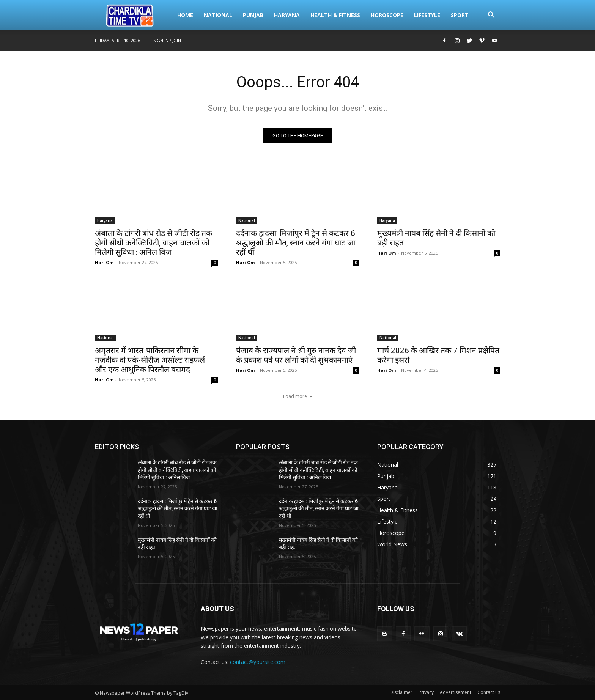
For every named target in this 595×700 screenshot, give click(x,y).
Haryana (287, 15)
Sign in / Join (167, 40)
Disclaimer (401, 692)
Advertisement (456, 692)
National (218, 15)
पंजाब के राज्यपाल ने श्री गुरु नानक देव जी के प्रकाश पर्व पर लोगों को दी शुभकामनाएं (296, 355)
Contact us (489, 692)
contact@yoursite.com (258, 662)
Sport (460, 15)
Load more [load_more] (298, 396)
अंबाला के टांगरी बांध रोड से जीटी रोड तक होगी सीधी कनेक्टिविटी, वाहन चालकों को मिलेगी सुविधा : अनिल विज (153, 243)
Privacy (426, 692)
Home (185, 15)
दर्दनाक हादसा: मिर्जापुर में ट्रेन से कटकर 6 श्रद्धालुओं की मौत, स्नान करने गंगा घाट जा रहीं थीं (296, 243)
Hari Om (104, 262)
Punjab (253, 15)
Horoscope (387, 15)
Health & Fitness (335, 15)
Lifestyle (427, 15)
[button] (491, 16)
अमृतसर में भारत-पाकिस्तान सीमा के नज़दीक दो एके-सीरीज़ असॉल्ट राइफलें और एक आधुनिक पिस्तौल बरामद (150, 360)
